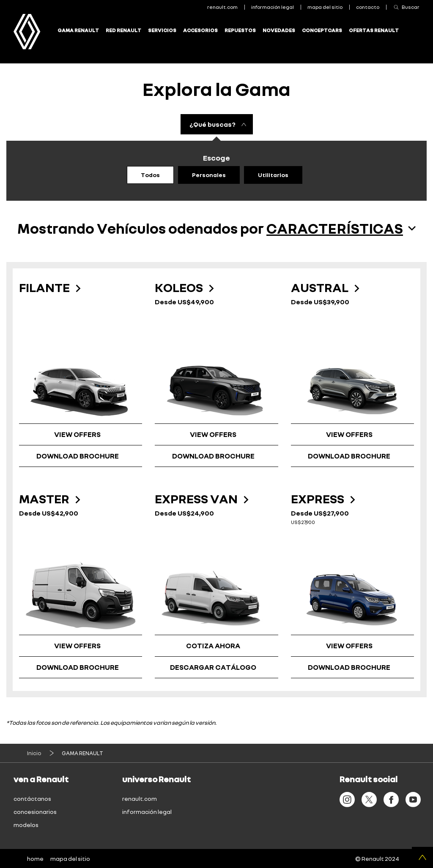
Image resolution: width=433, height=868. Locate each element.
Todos (150, 175)
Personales (209, 175)
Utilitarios (273, 175)
